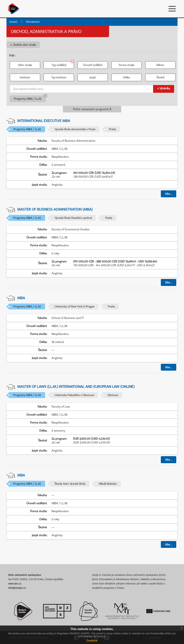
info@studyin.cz (17, 588)
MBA (21, 298)
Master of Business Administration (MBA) (55, 209)
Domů (13, 22)
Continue (92, 641)
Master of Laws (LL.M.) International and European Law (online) (76, 386)
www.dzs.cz (15, 584)
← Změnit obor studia (23, 45)
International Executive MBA (44, 121)
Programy (33, 22)
